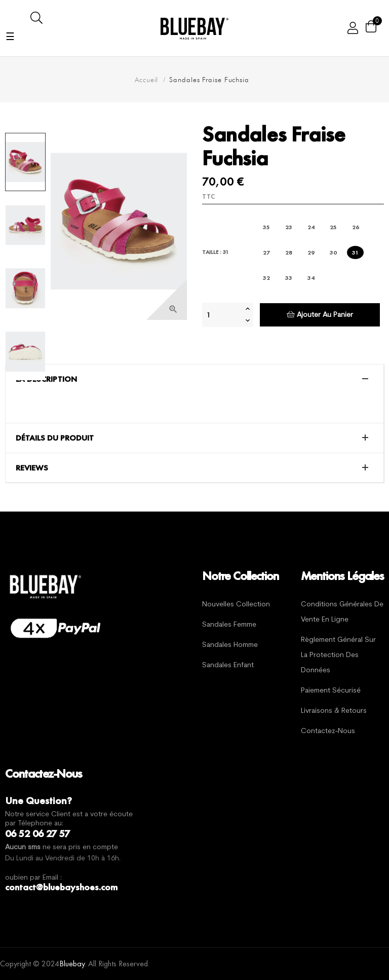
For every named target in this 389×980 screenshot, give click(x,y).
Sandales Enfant (228, 665)
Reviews (32, 468)
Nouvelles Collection (236, 605)
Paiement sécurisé (331, 691)
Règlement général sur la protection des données (338, 655)
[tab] (194, 379)
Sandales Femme (229, 625)
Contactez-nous (328, 731)
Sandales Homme (230, 645)
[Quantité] (222, 315)
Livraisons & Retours (334, 711)
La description (46, 379)
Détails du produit (55, 438)
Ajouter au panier (320, 315)
